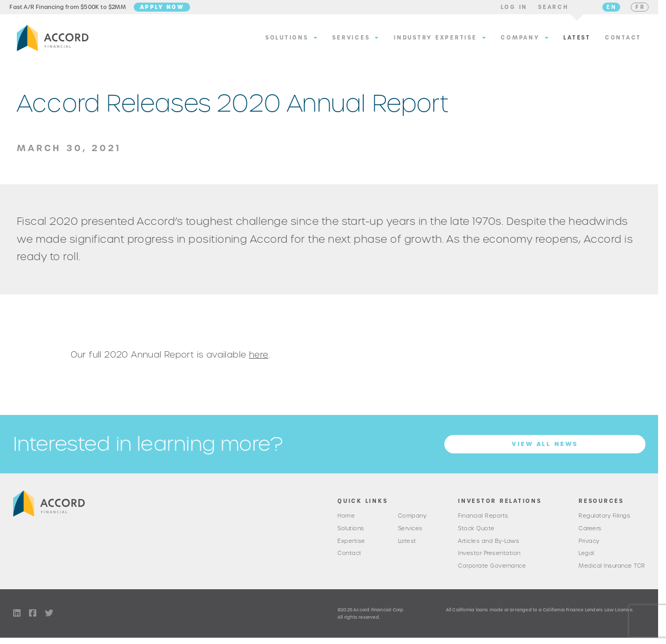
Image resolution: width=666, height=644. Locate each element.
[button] (507, 9)
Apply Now (169, 9)
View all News (545, 449)
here (259, 359)
